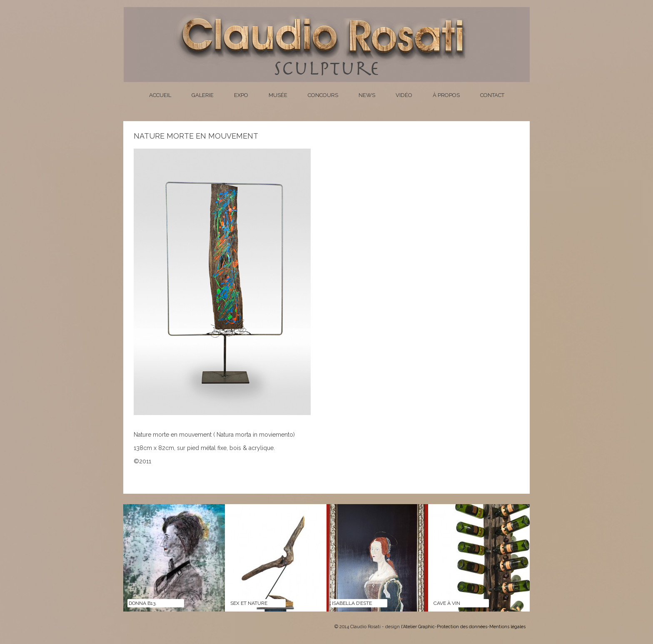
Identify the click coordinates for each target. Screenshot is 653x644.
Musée (278, 95)
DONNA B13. (143, 603)
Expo (241, 95)
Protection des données (462, 627)
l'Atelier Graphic (418, 627)
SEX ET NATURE (249, 603)
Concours (323, 95)
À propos (446, 95)
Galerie (203, 95)
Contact (492, 95)
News (367, 95)
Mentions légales (507, 627)
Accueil (160, 95)
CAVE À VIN (447, 603)
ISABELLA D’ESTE (352, 603)
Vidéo (404, 95)
